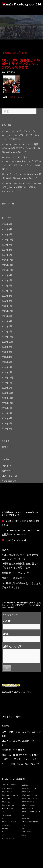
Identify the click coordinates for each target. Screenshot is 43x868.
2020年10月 (7, 342)
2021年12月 (7, 311)
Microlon (4, 832)
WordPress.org (9, 481)
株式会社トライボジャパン (9, 822)
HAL (23, 815)
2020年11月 (7, 337)
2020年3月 (7, 362)
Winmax (4, 818)
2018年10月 (7, 403)
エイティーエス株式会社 (9, 785)
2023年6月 (7, 285)
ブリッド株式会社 (7, 788)
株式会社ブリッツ (7, 792)
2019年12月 (7, 377)
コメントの (10, 476)
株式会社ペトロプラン (8, 805)
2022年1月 (7, 306)
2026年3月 (7, 224)
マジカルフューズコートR (9, 838)
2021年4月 (7, 321)
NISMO (4, 812)
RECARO (24, 835)
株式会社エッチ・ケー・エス (30, 795)
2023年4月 (7, 296)
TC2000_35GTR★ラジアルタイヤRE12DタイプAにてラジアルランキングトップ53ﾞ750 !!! (20, 135)
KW (3, 835)
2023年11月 (7, 265)
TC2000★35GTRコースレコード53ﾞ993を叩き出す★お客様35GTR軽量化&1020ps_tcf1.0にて (21, 187)
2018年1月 (7, 408)
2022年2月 (7, 301)
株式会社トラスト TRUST (29, 788)
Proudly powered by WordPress (17, 860)
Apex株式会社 (25, 785)
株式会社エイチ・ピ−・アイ (29, 798)
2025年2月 (7, 234)
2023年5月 (7, 291)
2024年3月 (7, 245)
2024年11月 (7, 239)
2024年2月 (7, 250)
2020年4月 (7, 357)
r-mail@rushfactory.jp (16, 540)
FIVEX (23, 828)
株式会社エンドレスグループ (10, 795)
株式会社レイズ (26, 818)
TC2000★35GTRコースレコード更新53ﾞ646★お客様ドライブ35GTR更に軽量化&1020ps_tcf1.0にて (21, 148)
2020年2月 (7, 367)
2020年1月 (7, 372)
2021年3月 (7, 326)
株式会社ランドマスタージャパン (31, 812)
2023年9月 (7, 275)
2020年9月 (7, 347)
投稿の (7, 471)
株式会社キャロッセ (27, 792)
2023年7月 (7, 280)
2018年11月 (7, 398)
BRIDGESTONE (6, 825)
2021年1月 (7, 331)
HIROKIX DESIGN (6, 815)
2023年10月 (7, 270)
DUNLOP (24, 825)
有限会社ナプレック (27, 808)
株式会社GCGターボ (7, 808)
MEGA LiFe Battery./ (27, 832)
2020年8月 (7, 352)
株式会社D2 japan (7, 802)
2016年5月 (7, 418)
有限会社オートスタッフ (28, 805)
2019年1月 (7, 388)
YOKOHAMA (5, 828)
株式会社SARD (6, 798)
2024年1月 (7, 255)
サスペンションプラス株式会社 (30, 822)
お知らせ (6, 447)
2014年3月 (7, 423)
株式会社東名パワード (28, 802)
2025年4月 (7, 229)
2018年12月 (7, 393)
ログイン (6, 465)
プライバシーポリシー (13, 717)
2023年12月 (7, 260)
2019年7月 (7, 383)
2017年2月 (7, 413)
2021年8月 (7, 316)
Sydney (5, 864)
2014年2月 (7, 429)
